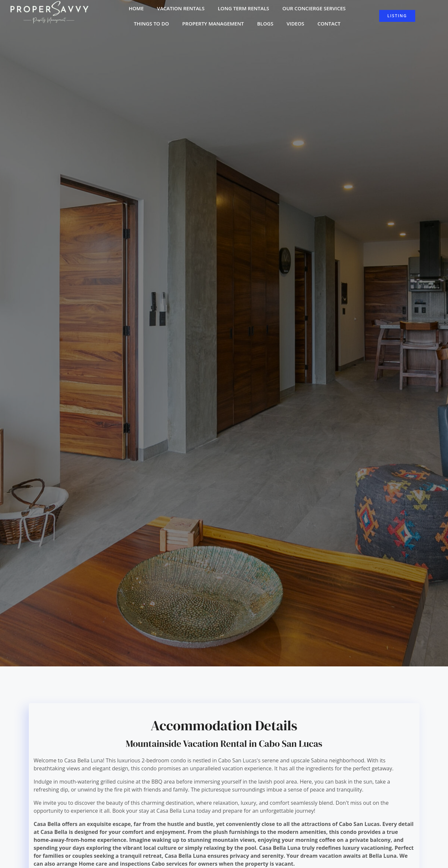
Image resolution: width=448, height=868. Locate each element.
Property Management (213, 25)
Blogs (265, 25)
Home (136, 10)
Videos (295, 25)
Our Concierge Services (314, 10)
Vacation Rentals (181, 10)
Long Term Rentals (244, 10)
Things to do (151, 25)
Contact (329, 25)
